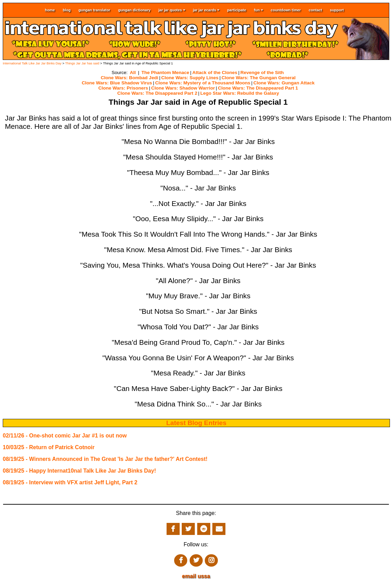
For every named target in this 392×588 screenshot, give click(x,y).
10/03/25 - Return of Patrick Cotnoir (49, 447)
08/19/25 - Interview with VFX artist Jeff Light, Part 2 (70, 482)
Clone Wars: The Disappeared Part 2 (157, 93)
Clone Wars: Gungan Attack (284, 83)
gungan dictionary (134, 10)
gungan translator (94, 10)
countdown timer (286, 10)
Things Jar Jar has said (82, 63)
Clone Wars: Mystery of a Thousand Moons (203, 83)
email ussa (196, 576)
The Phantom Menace (165, 73)
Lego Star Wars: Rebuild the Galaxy (240, 93)
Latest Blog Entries (196, 423)
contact (315, 10)
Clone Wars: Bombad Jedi (130, 78)
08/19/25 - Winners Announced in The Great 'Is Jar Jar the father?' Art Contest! (105, 459)
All (133, 73)
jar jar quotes (172, 10)
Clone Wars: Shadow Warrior (183, 88)
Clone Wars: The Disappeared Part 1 (258, 88)
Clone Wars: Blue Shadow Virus (117, 83)
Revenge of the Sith (262, 73)
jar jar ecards (206, 10)
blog (67, 10)
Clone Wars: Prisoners (123, 88)
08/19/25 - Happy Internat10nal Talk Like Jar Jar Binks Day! (79, 471)
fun (258, 10)
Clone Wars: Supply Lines (190, 78)
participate (237, 10)
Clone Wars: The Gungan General (259, 78)
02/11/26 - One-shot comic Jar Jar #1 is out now (65, 436)
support (337, 10)
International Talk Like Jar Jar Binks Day (32, 63)
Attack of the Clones (215, 73)
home (50, 10)
